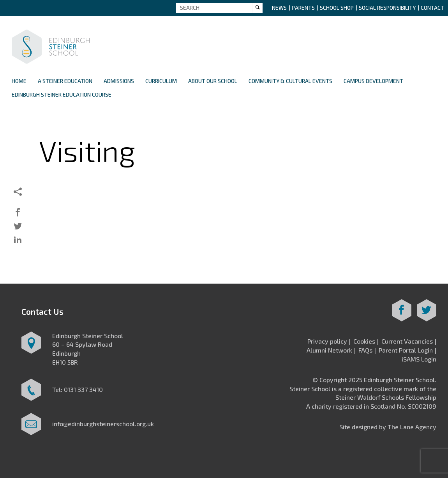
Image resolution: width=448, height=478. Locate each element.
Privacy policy (327, 341)
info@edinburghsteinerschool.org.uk (103, 424)
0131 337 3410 (83, 389)
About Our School (213, 81)
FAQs (365, 350)
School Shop (337, 8)
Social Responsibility (387, 8)
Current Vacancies (407, 341)
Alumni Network (329, 350)
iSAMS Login (419, 359)
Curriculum (161, 81)
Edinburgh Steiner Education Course (62, 94)
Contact (432, 8)
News (279, 8)
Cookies (364, 341)
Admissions (119, 81)
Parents (303, 8)
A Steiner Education (65, 81)
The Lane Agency (412, 427)
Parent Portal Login (406, 350)
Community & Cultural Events (290, 81)
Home (19, 81)
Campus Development (373, 81)
